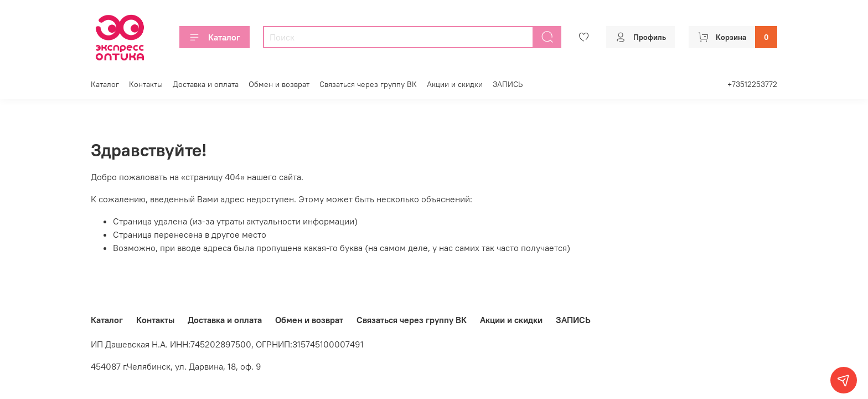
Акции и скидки (455, 84)
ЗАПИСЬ (508, 84)
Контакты (146, 84)
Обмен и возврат (279, 84)
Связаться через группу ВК (368, 84)
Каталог (215, 37)
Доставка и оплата (206, 84)
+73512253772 (752, 84)
